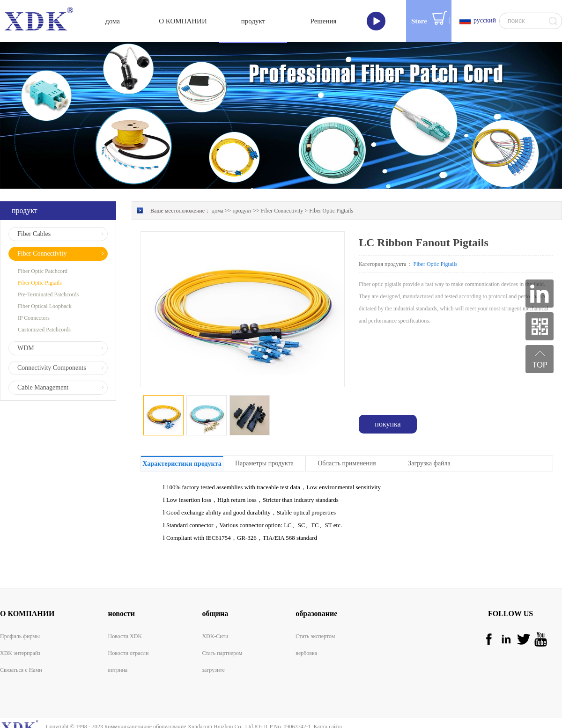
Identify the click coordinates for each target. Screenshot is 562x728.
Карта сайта (326, 702)
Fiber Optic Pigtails (331, 186)
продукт (242, 186)
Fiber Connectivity (282, 186)
